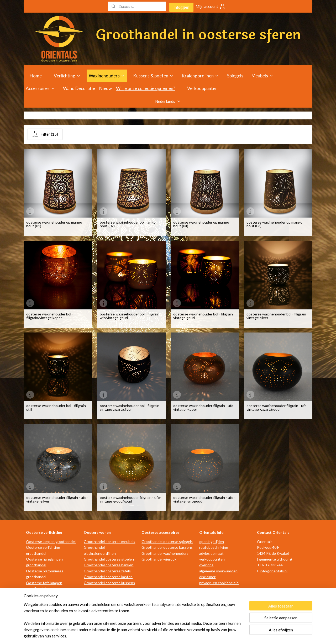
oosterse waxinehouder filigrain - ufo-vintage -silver (57, 499)
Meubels (262, 76)
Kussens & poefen (153, 76)
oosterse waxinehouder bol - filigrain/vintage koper (50, 316)
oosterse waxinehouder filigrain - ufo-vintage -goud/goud (130, 499)
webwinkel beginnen (174, 634)
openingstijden (212, 542)
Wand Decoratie (79, 88)
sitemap (147, 634)
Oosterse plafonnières (45, 571)
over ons (206, 565)
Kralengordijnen (200, 76)
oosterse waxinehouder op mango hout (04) (201, 224)
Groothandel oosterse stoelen (109, 559)
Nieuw (106, 88)
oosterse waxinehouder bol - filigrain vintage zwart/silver (130, 408)
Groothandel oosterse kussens (109, 583)
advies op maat (211, 553)
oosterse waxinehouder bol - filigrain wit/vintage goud (130, 316)
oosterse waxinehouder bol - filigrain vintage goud (203, 316)
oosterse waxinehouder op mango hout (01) (54, 224)
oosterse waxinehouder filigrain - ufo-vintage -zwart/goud (277, 408)
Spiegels (235, 76)
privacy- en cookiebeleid (219, 583)
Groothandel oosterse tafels (107, 571)
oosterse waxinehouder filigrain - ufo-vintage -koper (204, 408)
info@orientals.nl (274, 571)
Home (36, 76)
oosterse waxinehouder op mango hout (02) (128, 224)
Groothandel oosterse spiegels (167, 542)
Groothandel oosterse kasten (108, 577)
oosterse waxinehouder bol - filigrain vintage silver (276, 316)
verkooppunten (212, 559)
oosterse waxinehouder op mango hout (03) (274, 224)
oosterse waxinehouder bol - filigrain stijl (56, 408)
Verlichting (67, 76)
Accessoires (40, 88)
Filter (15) (45, 134)
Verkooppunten (202, 88)
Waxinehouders (107, 76)
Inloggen (181, 7)
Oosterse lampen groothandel (51, 542)
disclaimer (207, 577)
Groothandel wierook (159, 559)
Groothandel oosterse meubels (109, 542)
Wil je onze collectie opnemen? (146, 88)
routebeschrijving (214, 547)
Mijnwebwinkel (217, 634)
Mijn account (211, 6)
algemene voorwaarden (218, 571)
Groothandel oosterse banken (109, 565)
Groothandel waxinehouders (165, 553)
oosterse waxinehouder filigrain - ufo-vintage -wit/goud (204, 499)
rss (156, 634)
